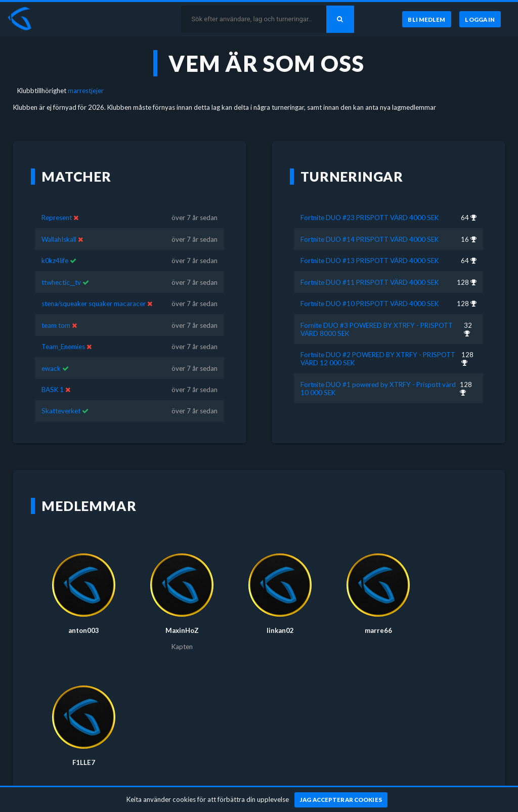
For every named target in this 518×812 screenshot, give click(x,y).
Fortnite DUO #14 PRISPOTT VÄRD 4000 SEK (370, 224)
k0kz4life (55, 246)
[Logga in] (480, 19)
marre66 (378, 616)
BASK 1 (53, 375)
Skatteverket (61, 396)
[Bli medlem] (426, 19)
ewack (51, 353)
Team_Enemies (63, 332)
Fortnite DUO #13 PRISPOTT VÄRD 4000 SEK (370, 246)
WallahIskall (59, 224)
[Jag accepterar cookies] (341, 800)
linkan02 (280, 616)
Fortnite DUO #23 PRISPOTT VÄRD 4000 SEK (370, 203)
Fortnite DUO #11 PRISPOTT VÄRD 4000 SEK (370, 267)
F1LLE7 (84, 748)
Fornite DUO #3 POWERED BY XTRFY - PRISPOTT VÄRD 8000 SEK (377, 314)
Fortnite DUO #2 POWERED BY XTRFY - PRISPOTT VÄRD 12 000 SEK (378, 344)
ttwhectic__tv (61, 267)
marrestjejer (86, 91)
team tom (56, 310)
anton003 (84, 616)
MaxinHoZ (182, 616)
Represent (57, 203)
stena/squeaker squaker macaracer (94, 289)
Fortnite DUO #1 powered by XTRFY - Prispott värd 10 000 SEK (378, 373)
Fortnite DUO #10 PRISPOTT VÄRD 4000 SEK (370, 289)
